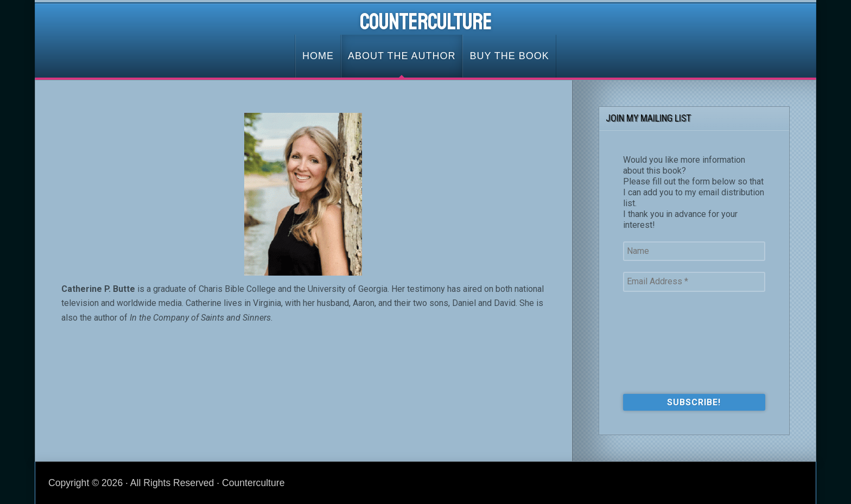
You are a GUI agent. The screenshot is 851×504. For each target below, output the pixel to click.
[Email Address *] (694, 282)
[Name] (694, 251)
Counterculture (426, 22)
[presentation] (668, 342)
